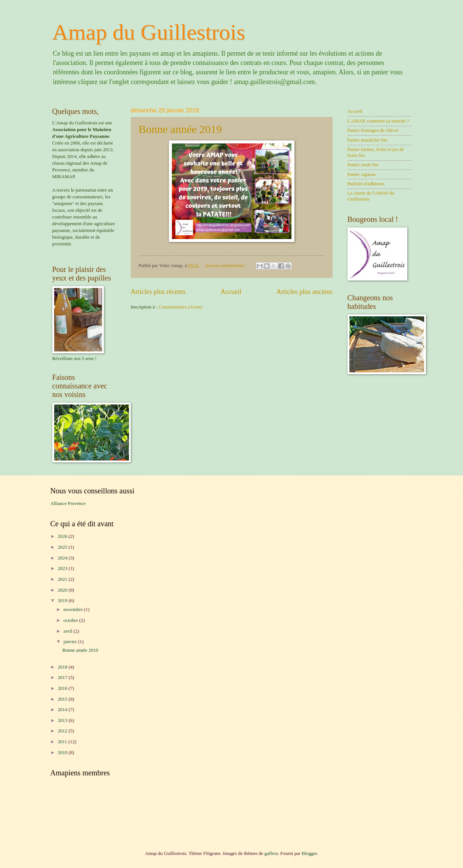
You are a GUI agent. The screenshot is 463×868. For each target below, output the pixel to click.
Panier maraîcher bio (368, 140)
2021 (63, 579)
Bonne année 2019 (180, 129)
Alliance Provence (68, 503)
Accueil (231, 292)
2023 (63, 568)
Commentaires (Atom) (180, 307)
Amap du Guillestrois (149, 32)
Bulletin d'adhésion (366, 184)
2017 (63, 678)
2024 (63, 558)
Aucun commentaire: (226, 266)
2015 (63, 699)
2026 (63, 536)
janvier (71, 642)
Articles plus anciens (304, 292)
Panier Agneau (362, 174)
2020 (63, 590)
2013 (63, 720)
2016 (63, 688)
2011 (63, 742)
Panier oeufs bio (363, 165)
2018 (63, 667)
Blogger (309, 853)
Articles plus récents (158, 292)
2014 (63, 710)
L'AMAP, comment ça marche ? (378, 121)
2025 (63, 547)
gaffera (271, 853)
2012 (63, 731)
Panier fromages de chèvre (373, 130)
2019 (63, 601)
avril (69, 631)
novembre (74, 610)
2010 (63, 753)
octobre (71, 620)
